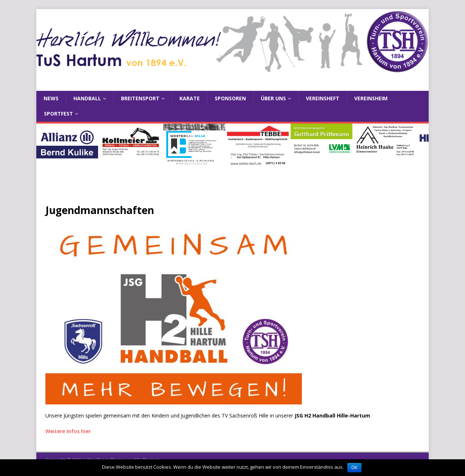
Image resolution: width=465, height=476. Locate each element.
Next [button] (420, 153)
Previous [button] (45, 153)
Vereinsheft (323, 98)
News (51, 98)
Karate (190, 98)
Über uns (273, 98)
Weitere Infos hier (68, 431)
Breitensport (140, 98)
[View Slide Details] (67, 141)
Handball (87, 98)
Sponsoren (230, 98)
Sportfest (58, 114)
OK (354, 468)
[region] (232, 154)
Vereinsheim (371, 98)
